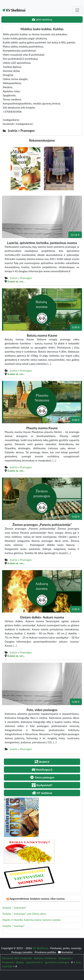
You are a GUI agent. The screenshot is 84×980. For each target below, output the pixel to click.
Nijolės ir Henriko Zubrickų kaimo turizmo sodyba (32, 920)
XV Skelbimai (14, 10)
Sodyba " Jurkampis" (14, 908)
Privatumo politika (46, 952)
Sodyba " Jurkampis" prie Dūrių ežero (24, 914)
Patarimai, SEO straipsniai (17, 958)
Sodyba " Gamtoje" (14, 926)
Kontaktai (65, 952)
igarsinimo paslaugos (57, 962)
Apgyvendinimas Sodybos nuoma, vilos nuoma (37, 899)
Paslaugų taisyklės (22, 952)
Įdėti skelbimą (42, 19)
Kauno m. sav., (16, 281)
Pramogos (26, 278)
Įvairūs (14, 278)
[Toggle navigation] (77, 10)
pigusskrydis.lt (34, 962)
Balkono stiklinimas (45, 958)
